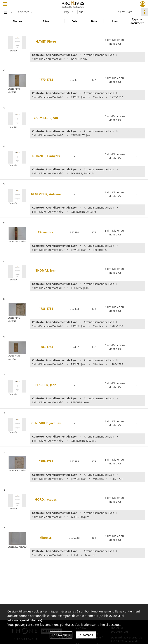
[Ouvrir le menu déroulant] (5, 4)
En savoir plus (61, 635)
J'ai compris (86, 635)
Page (67, 12)
